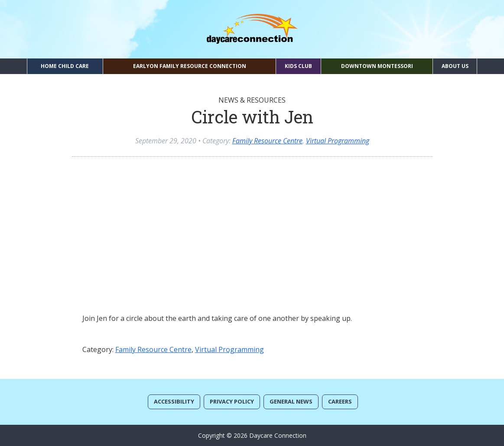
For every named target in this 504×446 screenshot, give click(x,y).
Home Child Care (65, 66)
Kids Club (298, 66)
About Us (455, 66)
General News (291, 401)
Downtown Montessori (377, 66)
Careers (340, 401)
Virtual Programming (338, 141)
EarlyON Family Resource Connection (190, 66)
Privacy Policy (232, 401)
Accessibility (174, 401)
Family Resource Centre (267, 141)
